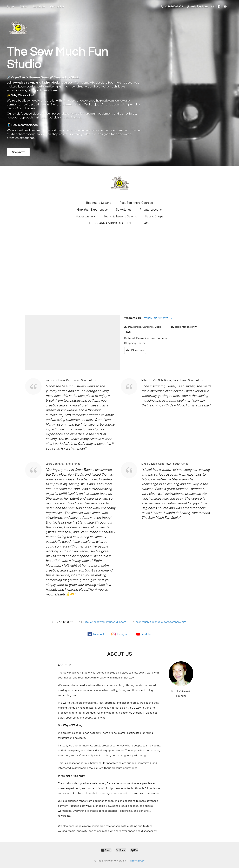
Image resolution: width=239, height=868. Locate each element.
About (24, 7)
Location (39, 7)
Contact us (57, 7)
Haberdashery (86, 216)
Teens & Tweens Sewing (120, 216)
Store (10, 7)
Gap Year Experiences (92, 210)
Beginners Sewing (99, 203)
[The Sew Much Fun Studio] (119, 183)
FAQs (146, 223)
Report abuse (137, 861)
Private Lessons (151, 210)
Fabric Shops (154, 216)
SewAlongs (124, 210)
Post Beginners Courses (136, 203)
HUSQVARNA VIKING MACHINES (112, 223)
